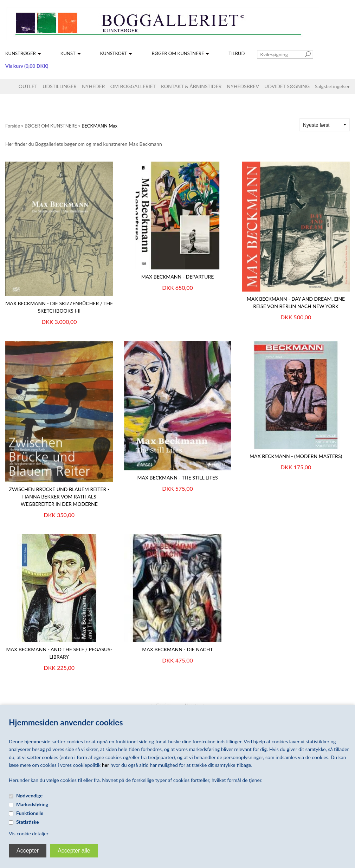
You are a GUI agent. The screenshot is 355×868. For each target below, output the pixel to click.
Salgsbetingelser (332, 86)
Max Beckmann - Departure (178, 277)
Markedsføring (32, 804)
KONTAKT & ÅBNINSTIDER (191, 86)
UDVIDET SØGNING (287, 86)
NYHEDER (93, 86)
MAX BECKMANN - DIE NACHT (177, 649)
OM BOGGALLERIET (133, 86)
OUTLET (28, 86)
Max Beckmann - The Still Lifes (177, 478)
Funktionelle (30, 813)
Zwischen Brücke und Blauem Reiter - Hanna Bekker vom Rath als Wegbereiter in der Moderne (59, 497)
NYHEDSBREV (243, 86)
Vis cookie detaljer (29, 833)
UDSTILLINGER (60, 86)
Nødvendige (29, 795)
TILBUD (237, 53)
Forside (13, 126)
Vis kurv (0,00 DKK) (27, 66)
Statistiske (28, 822)
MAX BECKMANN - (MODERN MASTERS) (296, 456)
